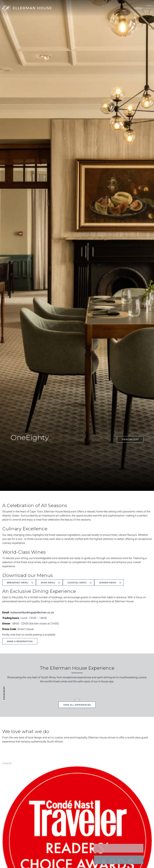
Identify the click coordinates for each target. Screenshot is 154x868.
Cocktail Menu (77, 583)
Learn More (15, 748)
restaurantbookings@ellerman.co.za (32, 612)
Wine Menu (48, 583)
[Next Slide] (79, 700)
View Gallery (130, 439)
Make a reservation (20, 641)
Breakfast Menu (18, 583)
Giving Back (39, 748)
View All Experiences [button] (77, 705)
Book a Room (118, 848)
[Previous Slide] (75, 700)
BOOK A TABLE (118, 860)
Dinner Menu (108, 583)
